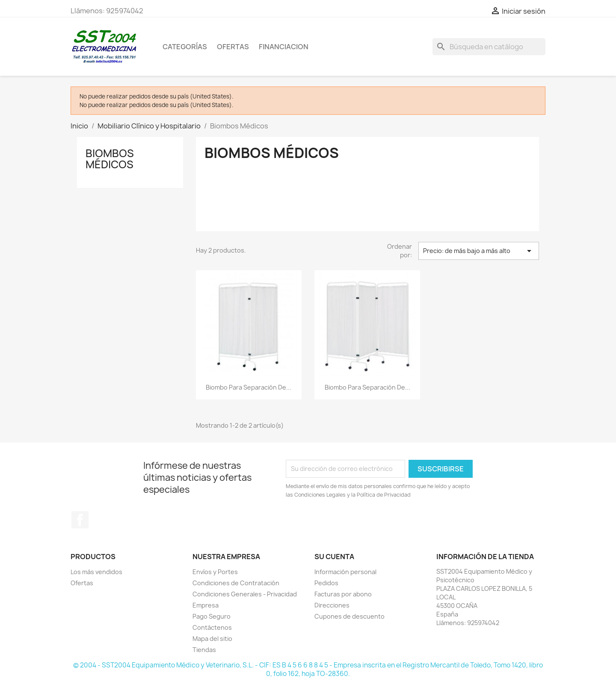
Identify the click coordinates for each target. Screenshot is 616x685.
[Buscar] (489, 47)
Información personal (345, 572)
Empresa (206, 605)
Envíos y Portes (215, 572)
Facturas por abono (343, 594)
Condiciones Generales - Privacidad (245, 594)
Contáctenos (212, 627)
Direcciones (332, 605)
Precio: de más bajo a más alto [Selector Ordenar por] (479, 251)
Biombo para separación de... (249, 387)
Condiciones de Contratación (236, 583)
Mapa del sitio (212, 639)
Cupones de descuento (349, 616)
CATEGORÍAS (185, 47)
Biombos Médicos (110, 159)
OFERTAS (233, 47)
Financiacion (284, 47)
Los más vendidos (96, 572)
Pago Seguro (212, 616)
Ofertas (82, 583)
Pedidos (326, 583)
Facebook (80, 520)
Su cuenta (334, 557)
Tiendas (204, 650)
